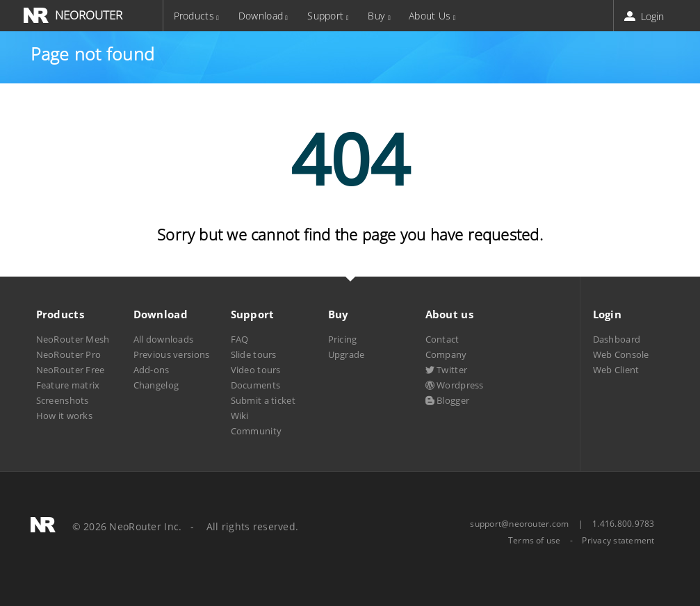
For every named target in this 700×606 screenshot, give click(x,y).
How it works (65, 416)
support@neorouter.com (519, 524)
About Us (430, 16)
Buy (376, 16)
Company (446, 354)
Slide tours (254, 354)
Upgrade (347, 354)
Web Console (621, 354)
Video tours (256, 370)
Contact (442, 339)
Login (645, 16)
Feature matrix (68, 385)
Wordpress (455, 385)
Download (261, 16)
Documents (256, 385)
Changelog (156, 385)
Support (325, 16)
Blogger (448, 400)
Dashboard (617, 339)
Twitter (447, 370)
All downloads (164, 339)
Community (257, 431)
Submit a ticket (263, 400)
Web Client (616, 370)
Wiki (240, 416)
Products (194, 16)
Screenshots (63, 400)
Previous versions (172, 354)
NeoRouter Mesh (73, 339)
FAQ (240, 339)
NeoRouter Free (71, 370)
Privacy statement (618, 541)
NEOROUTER (89, 15)
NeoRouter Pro (69, 354)
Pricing (343, 339)
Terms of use (535, 541)
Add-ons (152, 370)
